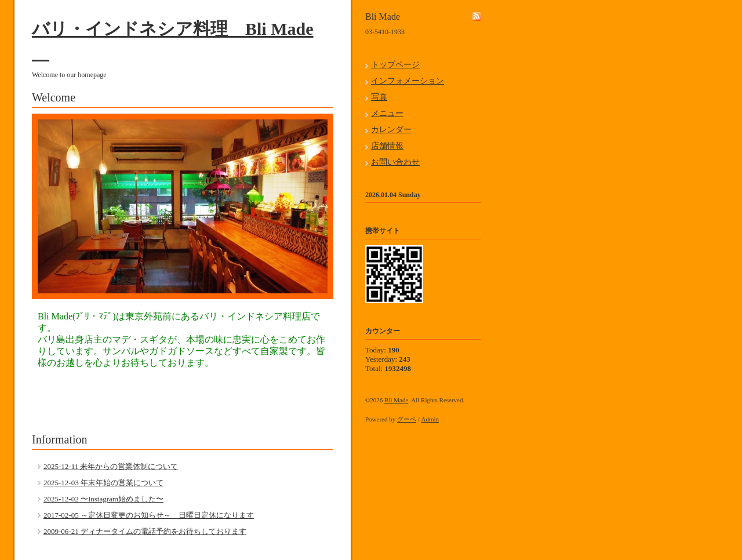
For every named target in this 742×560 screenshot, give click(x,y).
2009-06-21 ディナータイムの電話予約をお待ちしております (145, 531)
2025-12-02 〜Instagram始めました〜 (103, 499)
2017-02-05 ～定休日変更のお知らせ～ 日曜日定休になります (149, 515)
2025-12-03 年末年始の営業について (103, 483)
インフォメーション (408, 81)
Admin (430, 419)
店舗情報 (387, 146)
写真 (379, 97)
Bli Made (396, 400)
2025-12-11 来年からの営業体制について (111, 466)
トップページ (395, 65)
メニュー (387, 113)
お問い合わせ (395, 162)
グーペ (407, 419)
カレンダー (391, 130)
